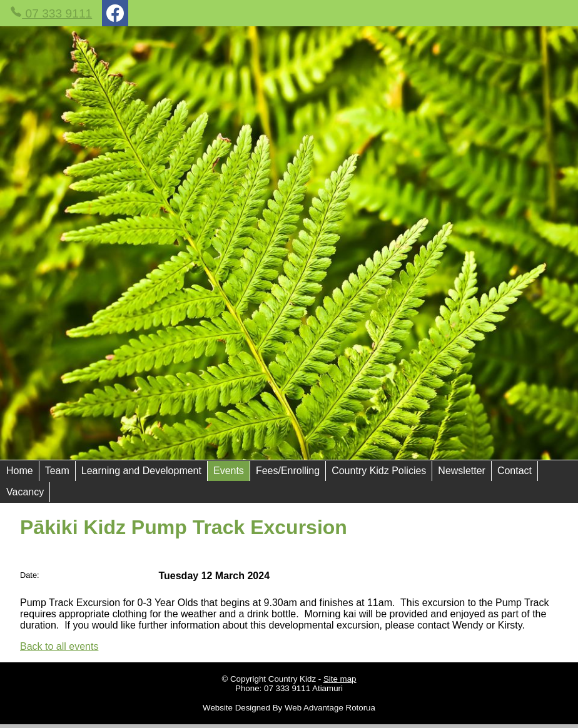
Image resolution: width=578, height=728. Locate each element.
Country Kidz (292, 679)
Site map (340, 679)
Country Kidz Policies (379, 471)
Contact (515, 471)
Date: (30, 575)
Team (57, 471)
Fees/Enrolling (288, 471)
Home (20, 471)
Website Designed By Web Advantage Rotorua (289, 708)
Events (229, 471)
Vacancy (25, 492)
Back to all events (59, 646)
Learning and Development (141, 471)
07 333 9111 (51, 13)
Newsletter (462, 471)
